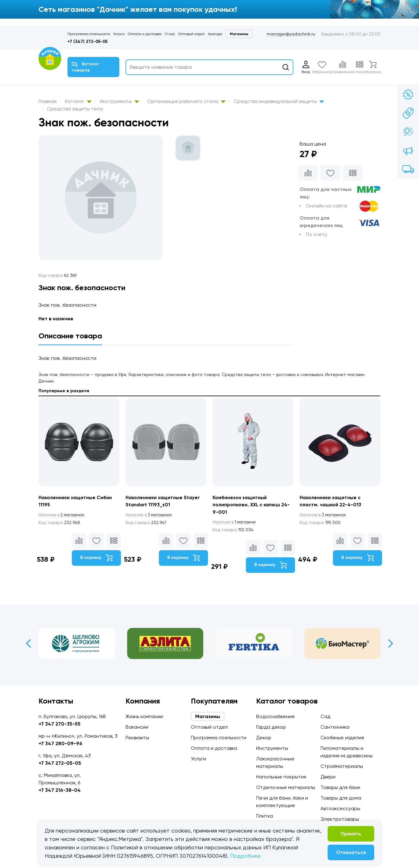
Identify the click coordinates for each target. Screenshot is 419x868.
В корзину (96, 558)
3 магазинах (150, 515)
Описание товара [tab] (70, 336)
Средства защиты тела (75, 109)
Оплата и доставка (145, 34)
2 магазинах (63, 515)
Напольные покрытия (281, 777)
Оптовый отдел (191, 34)
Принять (351, 834)
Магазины (239, 34)
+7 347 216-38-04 (60, 790)
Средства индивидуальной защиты (279, 101)
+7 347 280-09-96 (60, 743)
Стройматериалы (342, 766)
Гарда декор (271, 727)
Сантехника (335, 727)
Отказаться (351, 852)
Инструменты (119, 101)
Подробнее (245, 856)
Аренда (215, 34)
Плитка (265, 816)
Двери (328, 777)
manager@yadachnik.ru (291, 34)
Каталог (78, 101)
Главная (48, 101)
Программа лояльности (89, 34)
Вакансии (137, 727)
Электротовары (340, 819)
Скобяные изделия (342, 738)
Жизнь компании (144, 716)
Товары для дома (341, 798)
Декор (264, 738)
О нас (170, 34)
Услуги (119, 34)
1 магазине (235, 522)
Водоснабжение (275, 716)
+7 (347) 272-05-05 (87, 42)
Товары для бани (340, 787)
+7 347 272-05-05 (60, 763)
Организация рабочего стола (186, 101)
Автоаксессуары (340, 808)
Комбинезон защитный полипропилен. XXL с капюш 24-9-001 (252, 505)
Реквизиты (137, 738)
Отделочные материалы (286, 787)
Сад (325, 716)
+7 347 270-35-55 (60, 724)
